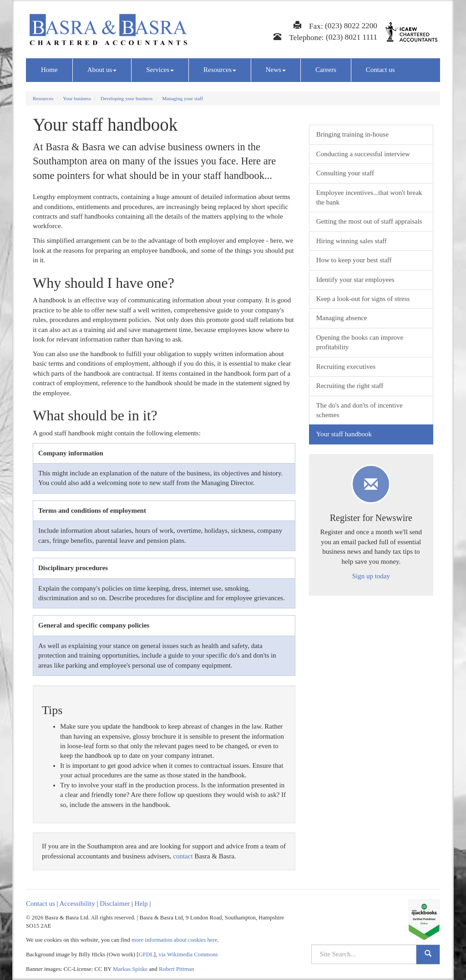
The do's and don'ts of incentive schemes (360, 410)
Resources (220, 70)
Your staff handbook (344, 434)
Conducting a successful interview (363, 154)
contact (183, 856)
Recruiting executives (346, 367)
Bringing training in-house (352, 134)
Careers (326, 70)
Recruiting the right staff (350, 386)
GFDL (146, 954)
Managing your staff (183, 98)
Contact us (380, 70)
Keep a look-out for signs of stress (363, 299)
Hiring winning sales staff (352, 241)
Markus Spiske (130, 969)
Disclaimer (115, 903)
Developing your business (127, 98)
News (276, 70)
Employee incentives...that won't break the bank (369, 197)
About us (102, 70)
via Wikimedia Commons (188, 954)
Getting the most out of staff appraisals (369, 221)
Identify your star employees (355, 280)
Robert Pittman (177, 969)
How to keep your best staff (354, 260)
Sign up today (371, 576)
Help (141, 903)
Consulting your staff (345, 173)
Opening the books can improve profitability (360, 342)
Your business (77, 98)
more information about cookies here (174, 940)
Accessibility (77, 903)
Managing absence (342, 318)
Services (160, 70)
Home (49, 70)
